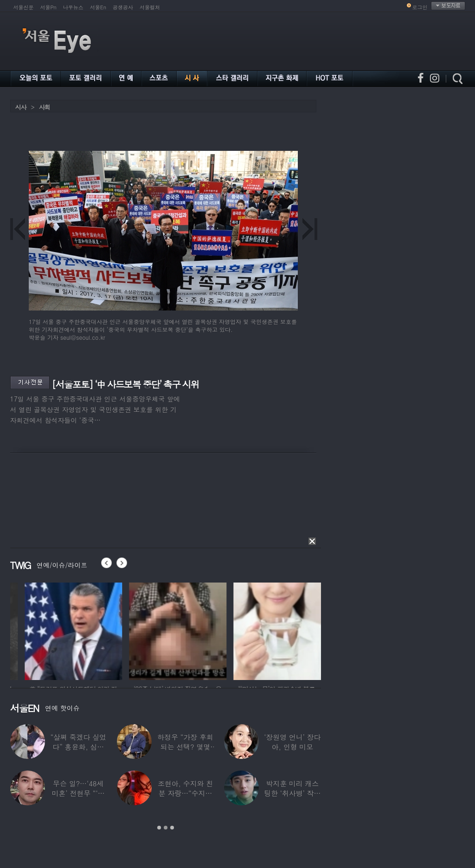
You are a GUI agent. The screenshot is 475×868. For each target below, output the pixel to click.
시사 (21, 107)
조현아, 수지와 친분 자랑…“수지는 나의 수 (185, 793)
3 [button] (172, 828)
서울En (98, 7)
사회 (45, 107)
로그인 (420, 7)
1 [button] (159, 828)
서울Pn (48, 7)
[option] (116, 630)
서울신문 (24, 7)
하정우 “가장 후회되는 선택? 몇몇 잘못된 (185, 747)
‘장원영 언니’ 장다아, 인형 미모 (292, 742)
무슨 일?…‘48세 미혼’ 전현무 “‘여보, (78, 793)
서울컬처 (150, 7)
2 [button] (166, 828)
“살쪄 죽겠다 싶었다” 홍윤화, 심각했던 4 (78, 747)
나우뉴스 (73, 7)
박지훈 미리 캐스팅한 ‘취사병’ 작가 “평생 (292, 793)
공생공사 (123, 7)
